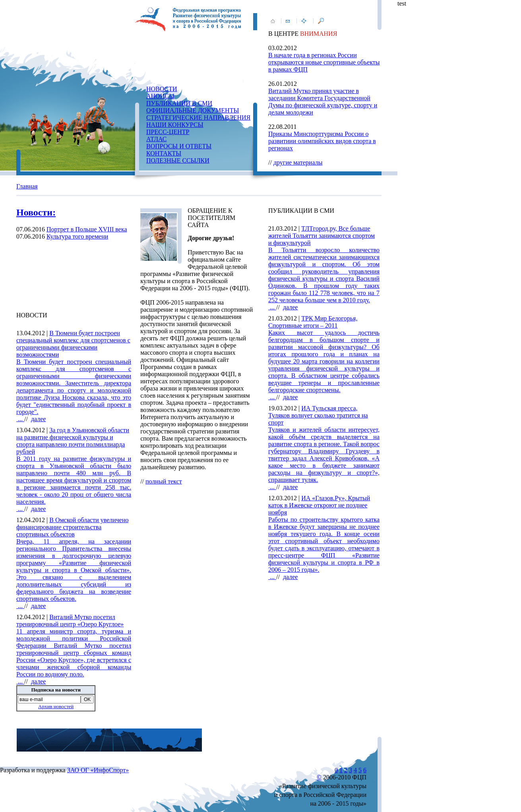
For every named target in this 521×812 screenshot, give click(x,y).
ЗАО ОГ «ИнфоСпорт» (98, 770)
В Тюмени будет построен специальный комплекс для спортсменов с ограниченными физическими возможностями (73, 344)
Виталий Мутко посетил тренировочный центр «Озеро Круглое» (70, 621)
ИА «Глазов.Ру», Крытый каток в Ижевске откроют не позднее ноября (319, 505)
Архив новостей (56, 706)
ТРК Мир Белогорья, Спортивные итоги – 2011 (313, 322)
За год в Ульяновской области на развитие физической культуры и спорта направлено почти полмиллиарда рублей (73, 441)
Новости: (36, 212)
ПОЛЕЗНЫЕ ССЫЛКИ (178, 160)
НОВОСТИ (162, 89)
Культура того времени (77, 236)
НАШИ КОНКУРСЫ (175, 125)
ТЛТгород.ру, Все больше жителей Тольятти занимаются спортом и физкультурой (322, 236)
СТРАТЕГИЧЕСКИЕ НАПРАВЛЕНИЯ (198, 118)
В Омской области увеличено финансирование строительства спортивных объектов (72, 527)
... (74, 390)
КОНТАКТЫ (164, 153)
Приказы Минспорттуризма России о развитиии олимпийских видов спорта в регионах (322, 141)
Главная (27, 186)
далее (39, 419)
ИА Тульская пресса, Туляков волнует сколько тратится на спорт (318, 415)
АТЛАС (156, 139)
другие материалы (298, 162)
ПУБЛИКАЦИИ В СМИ (179, 103)
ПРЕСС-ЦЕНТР (168, 132)
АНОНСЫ (160, 96)
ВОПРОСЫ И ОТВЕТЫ (179, 146)
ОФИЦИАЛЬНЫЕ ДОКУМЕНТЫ (193, 110)
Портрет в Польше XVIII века (87, 229)
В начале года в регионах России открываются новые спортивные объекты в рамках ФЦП (324, 62)
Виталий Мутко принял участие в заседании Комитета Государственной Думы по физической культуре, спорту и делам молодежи (323, 102)
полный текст (164, 481)
